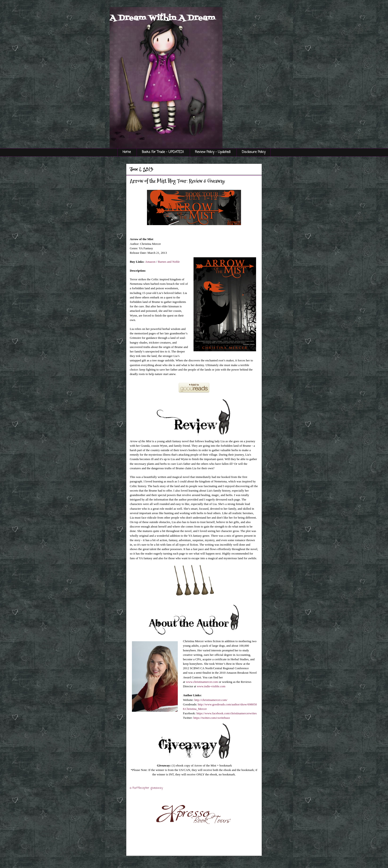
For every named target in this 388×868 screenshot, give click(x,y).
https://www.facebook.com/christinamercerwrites (226, 713)
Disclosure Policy (254, 152)
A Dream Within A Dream (162, 18)
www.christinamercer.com (202, 682)
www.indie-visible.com (211, 686)
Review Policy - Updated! (213, 152)
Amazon (150, 262)
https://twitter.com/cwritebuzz (212, 718)
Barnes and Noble (169, 262)
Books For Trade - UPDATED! (163, 152)
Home (127, 152)
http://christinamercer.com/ (211, 700)
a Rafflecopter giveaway (146, 788)
